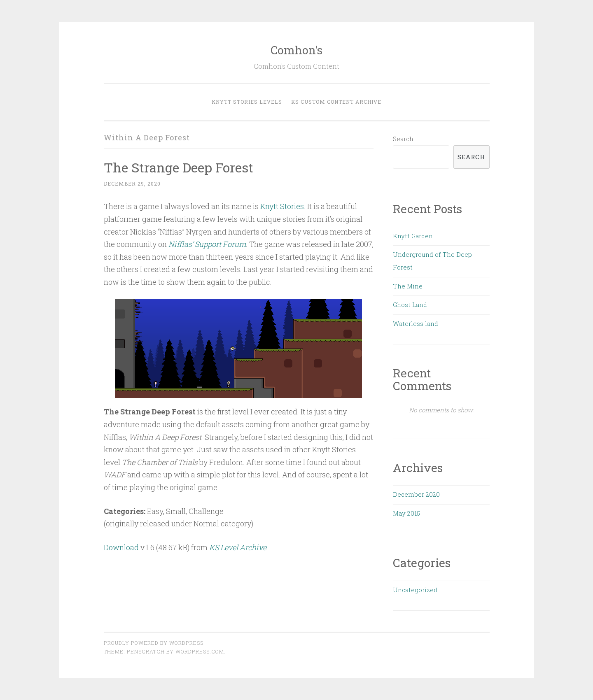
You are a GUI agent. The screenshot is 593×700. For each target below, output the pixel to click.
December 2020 (416, 494)
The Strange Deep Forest (179, 167)
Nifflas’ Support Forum (207, 244)
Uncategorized (415, 590)
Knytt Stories (282, 206)
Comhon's (296, 50)
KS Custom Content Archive (336, 102)
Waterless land (416, 323)
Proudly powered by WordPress (154, 643)
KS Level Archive (238, 547)
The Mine (408, 286)
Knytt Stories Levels (247, 102)
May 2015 (406, 513)
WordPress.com (200, 651)
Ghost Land (410, 305)
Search (403, 139)
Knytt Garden (413, 236)
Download (121, 547)
